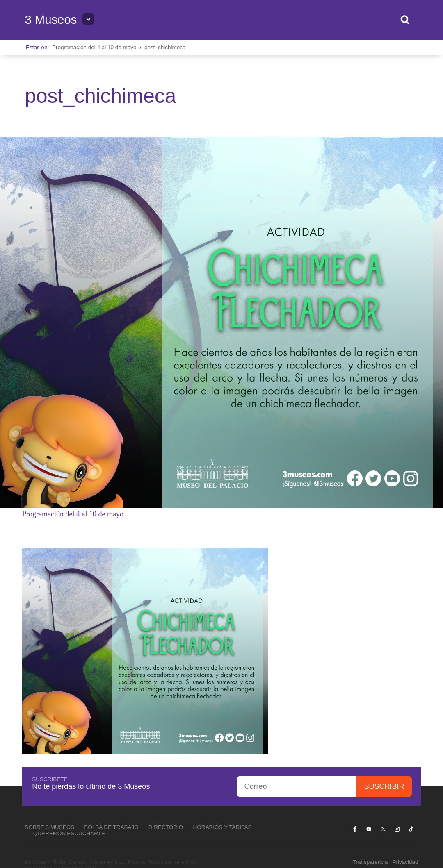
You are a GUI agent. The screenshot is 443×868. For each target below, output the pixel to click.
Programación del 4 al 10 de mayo (94, 47)
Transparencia (370, 862)
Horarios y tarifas (222, 827)
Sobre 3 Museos (49, 827)
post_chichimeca (165, 47)
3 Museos (51, 20)
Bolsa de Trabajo (111, 827)
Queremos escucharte (69, 833)
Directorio (166, 827)
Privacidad (405, 862)
